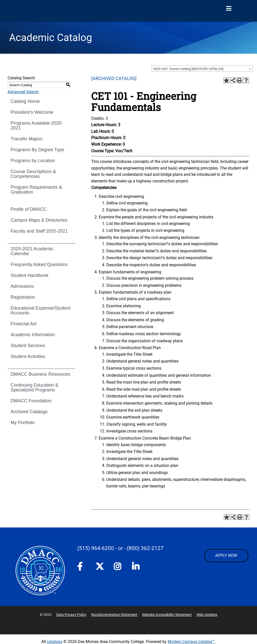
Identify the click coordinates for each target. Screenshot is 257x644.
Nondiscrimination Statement (114, 615)
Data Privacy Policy (71, 615)
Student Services (28, 346)
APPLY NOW (226, 555)
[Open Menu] (229, 9)
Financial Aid (24, 324)
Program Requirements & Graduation (36, 190)
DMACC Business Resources (40, 374)
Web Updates (207, 615)
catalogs (55, 642)
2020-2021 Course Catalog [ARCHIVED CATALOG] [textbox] (188, 69)
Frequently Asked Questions (39, 264)
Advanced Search (23, 92)
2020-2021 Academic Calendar (32, 251)
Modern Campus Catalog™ (191, 642)
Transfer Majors (26, 139)
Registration (23, 297)
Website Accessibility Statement (167, 615)
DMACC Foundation (31, 401)
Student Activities (28, 356)
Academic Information (33, 335)
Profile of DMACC (29, 209)
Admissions (22, 286)
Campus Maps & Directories (39, 220)
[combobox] (202, 69)
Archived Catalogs (29, 412)
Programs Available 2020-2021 (37, 126)
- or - (120, 548)
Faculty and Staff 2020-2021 (39, 231)
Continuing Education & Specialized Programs (34, 387)
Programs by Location (33, 161)
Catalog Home (25, 101)
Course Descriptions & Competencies (33, 174)
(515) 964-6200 (96, 548)
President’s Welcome (32, 112)
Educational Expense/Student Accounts (41, 310)
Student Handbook (29, 275)
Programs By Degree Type (37, 150)
